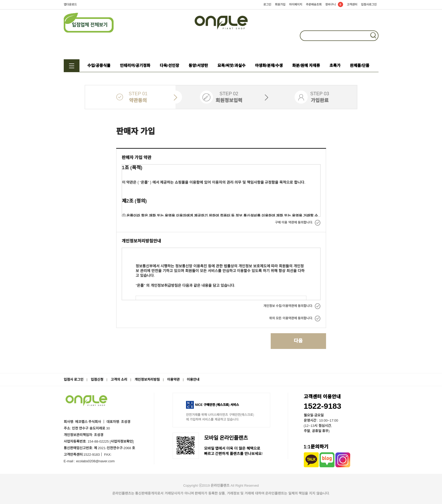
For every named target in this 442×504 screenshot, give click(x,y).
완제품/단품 (360, 65)
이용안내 (193, 380)
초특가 (335, 65)
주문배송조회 (314, 4)
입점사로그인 (369, 4)
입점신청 (97, 380)
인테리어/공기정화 (135, 65)
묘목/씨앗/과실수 (231, 65)
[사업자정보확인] (121, 441)
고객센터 (352, 4)
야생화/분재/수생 (269, 65)
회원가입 (280, 4)
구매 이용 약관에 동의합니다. (298, 222)
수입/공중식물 (99, 65)
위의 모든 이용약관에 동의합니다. (295, 318)
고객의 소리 (119, 380)
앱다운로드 (70, 4)
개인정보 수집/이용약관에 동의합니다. (292, 306)
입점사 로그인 (74, 380)
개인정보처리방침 (147, 380)
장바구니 (334, 4)
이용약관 (173, 380)
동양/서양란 (198, 65)
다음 (298, 341)
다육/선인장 (169, 65)
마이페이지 (296, 4)
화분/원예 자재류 (306, 65)
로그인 (267, 4)
